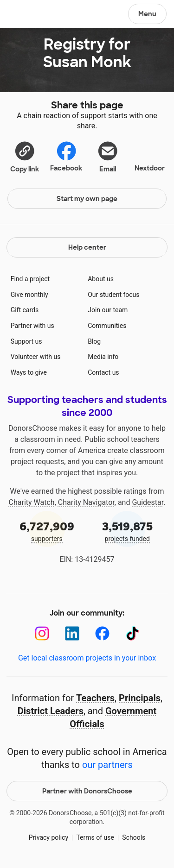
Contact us (103, 372)
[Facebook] (102, 633)
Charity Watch (32, 502)
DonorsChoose (29, 15)
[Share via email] (108, 157)
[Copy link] (25, 157)
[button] (25, 157)
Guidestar (148, 502)
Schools (134, 837)
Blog (94, 341)
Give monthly (29, 295)
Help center (87, 247)
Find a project (30, 279)
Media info (103, 357)
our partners (107, 765)
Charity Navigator (86, 502)
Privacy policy (48, 837)
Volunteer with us (36, 357)
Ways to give (29, 372)
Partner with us (32, 326)
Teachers (95, 698)
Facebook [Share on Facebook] (66, 156)
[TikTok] (132, 633)
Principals (140, 698)
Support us (26, 341)
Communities (107, 326)
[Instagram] (42, 633)
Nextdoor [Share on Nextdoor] (150, 156)
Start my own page (87, 199)
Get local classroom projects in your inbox (87, 658)
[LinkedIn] (72, 633)
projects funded (128, 531)
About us (101, 279)
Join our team (108, 310)
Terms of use (95, 837)
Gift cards (25, 310)
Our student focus (113, 295)
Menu (147, 14)
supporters (47, 531)
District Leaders (51, 711)
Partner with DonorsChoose (87, 791)
